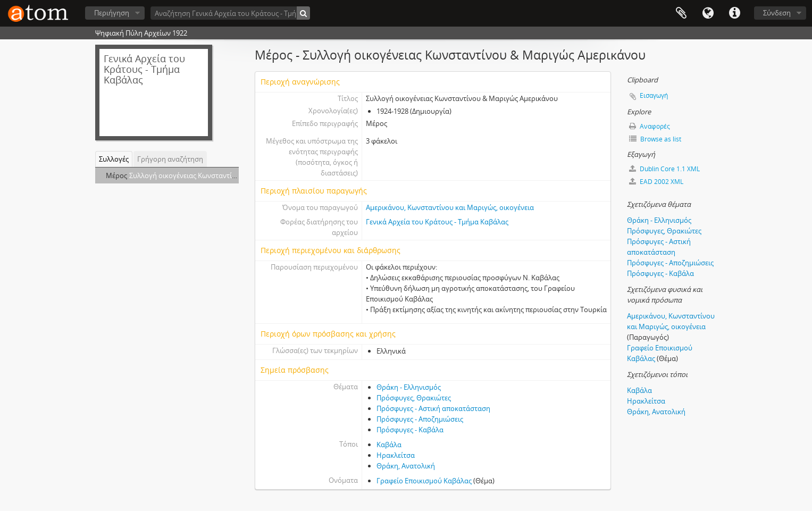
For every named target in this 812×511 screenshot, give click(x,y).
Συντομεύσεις (734, 13)
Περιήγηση (112, 13)
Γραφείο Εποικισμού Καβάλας (424, 481)
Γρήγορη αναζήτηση (170, 159)
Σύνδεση (777, 13)
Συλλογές (114, 159)
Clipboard (681, 13)
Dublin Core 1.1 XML (664, 169)
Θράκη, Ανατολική (406, 466)
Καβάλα (389, 445)
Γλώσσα (708, 13)
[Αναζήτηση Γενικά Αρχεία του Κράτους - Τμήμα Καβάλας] (230, 13)
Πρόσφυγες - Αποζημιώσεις (420, 419)
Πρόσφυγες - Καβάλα (410, 430)
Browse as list (655, 139)
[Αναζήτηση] (303, 13)
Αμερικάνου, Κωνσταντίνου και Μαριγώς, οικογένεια (450, 207)
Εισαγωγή (654, 95)
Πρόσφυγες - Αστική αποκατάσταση (433, 408)
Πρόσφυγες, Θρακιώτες (414, 398)
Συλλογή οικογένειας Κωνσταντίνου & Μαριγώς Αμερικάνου (225, 175)
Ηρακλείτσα (396, 455)
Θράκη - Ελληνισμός (409, 387)
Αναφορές (650, 126)
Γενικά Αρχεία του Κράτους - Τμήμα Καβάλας (437, 222)
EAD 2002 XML (656, 182)
